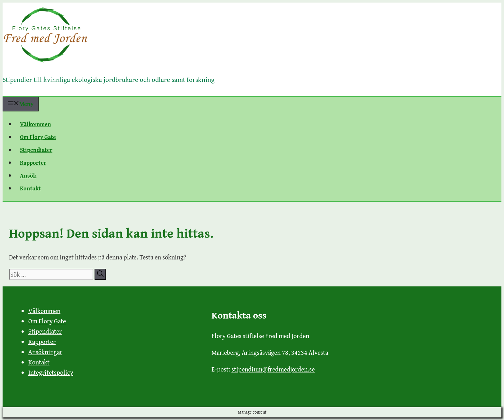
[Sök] (100, 274)
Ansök (28, 175)
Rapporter (33, 163)
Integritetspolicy (51, 372)
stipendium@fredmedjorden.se (273, 369)
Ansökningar (45, 352)
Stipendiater (36, 150)
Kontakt (30, 188)
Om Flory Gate (38, 137)
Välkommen (36, 124)
